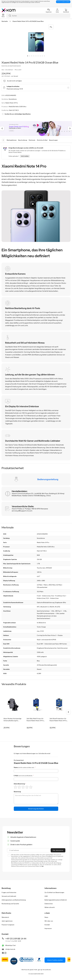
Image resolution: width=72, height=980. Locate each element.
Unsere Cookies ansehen (63, 2)
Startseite (5, 21)
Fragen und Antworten (9, 892)
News (46, 917)
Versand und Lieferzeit (9, 896)
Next (70, 128)
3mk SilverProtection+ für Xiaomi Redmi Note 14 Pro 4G (58, 720)
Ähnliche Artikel (42, 140)
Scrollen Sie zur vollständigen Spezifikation (16, 114)
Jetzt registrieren (7, 921)
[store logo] (9, 10)
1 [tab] (59, 131)
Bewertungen (53, 140)
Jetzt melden (25, 156)
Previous (2, 128)
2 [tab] (62, 131)
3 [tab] (64, 131)
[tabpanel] (36, 129)
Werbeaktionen (12, 140)
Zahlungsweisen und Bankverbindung (14, 900)
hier (43, 866)
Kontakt (47, 925)
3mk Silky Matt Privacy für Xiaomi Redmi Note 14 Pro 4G (35, 720)
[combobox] (38, 16)
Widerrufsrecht (50, 907)
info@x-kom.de (10, 949)
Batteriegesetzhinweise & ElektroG (56, 900)
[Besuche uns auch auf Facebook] (3, 953)
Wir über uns (49, 921)
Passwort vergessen (8, 925)
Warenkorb (5, 917)
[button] (28, 56)
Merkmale (32, 140)
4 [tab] (67, 131)
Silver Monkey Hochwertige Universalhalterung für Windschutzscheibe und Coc (13, 720)
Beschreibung (23, 140)
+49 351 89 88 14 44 (16, 939)
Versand (16, 76)
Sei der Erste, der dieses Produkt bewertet (11, 66)
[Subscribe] (58, 850)
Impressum (48, 928)
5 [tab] (69, 131)
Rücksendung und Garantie (10, 904)
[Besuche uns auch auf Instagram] (5, 953)
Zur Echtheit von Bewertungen (54, 892)
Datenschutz (49, 904)
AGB (46, 896)
